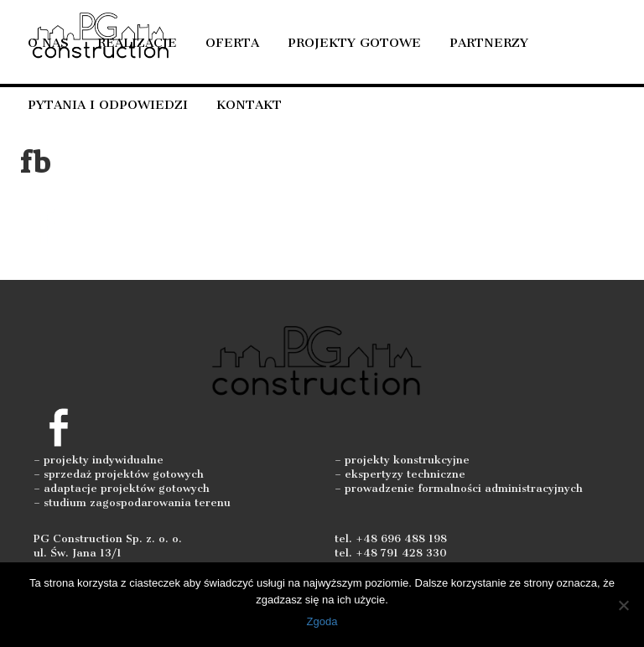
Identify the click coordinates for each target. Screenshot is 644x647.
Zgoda (322, 621)
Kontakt (249, 105)
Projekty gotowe (354, 43)
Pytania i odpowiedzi (108, 105)
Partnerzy (489, 43)
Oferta (232, 43)
